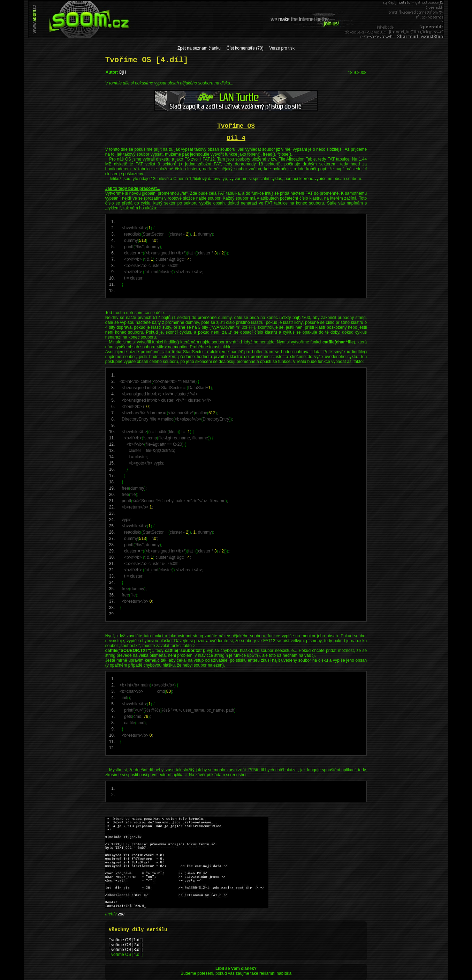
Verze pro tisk (282, 48)
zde (121, 914)
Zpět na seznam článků (199, 48)
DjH (123, 72)
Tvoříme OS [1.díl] (126, 940)
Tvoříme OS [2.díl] (126, 945)
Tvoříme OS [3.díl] (126, 950)
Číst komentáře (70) (245, 48)
